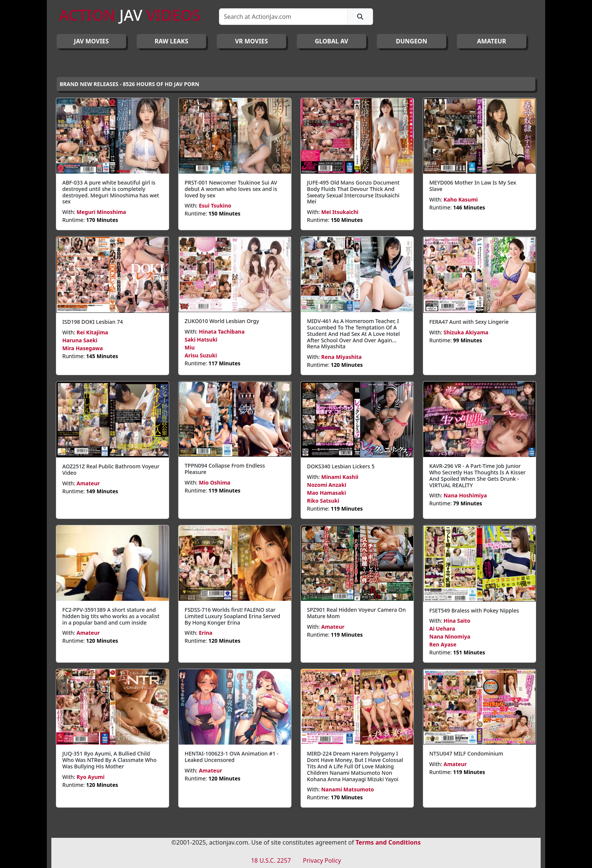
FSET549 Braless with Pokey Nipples (474, 610)
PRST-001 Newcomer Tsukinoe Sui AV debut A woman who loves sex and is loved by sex (231, 189)
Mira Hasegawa (82, 348)
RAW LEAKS (172, 41)
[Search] (283, 17)
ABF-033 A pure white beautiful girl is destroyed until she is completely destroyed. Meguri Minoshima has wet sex (111, 192)
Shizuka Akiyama (466, 332)
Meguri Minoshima (101, 212)
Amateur (88, 483)
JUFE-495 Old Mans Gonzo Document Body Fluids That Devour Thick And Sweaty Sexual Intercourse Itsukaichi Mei (353, 192)
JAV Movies (91, 41)
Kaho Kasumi (461, 199)
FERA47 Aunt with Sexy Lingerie (469, 322)
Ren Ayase (443, 644)
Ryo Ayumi (91, 777)
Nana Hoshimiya (465, 495)
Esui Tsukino (215, 205)
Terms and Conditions (388, 842)
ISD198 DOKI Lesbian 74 (92, 322)
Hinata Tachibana (222, 332)
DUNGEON (411, 41)
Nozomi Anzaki (327, 485)
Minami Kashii (340, 477)
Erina (206, 633)
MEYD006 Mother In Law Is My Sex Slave (473, 186)
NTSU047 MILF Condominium (466, 753)
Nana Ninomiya (450, 636)
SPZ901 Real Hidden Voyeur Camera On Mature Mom (356, 613)
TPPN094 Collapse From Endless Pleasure (225, 469)
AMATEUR (492, 41)
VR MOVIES (251, 41)
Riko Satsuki (323, 501)
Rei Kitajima (92, 332)
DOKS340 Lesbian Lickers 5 (341, 466)
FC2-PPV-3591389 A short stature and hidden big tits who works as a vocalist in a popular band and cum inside (111, 616)
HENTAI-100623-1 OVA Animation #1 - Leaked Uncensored (232, 757)
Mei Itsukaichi (340, 212)
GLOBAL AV (332, 41)
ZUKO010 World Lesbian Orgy (222, 321)
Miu (190, 347)
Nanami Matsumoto (348, 789)
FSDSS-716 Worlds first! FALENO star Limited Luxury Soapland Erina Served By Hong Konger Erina (232, 616)
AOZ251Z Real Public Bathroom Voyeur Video (111, 469)
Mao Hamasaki (326, 493)
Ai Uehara (442, 629)
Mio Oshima (215, 482)
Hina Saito (457, 621)
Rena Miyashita (341, 357)
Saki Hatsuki (201, 339)
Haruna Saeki (80, 340)
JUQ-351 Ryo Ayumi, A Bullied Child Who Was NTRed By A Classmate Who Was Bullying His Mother (109, 760)
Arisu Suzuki (201, 355)
